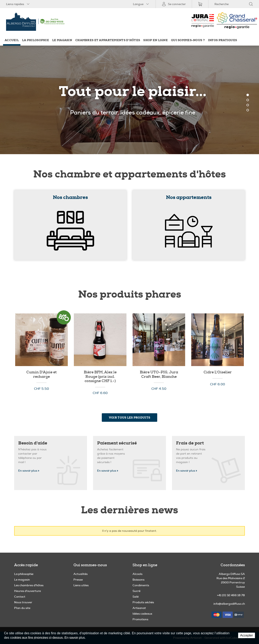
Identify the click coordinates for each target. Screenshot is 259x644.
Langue (141, 4)
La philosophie (36, 40)
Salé (136, 597)
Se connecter (174, 4)
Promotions (140, 619)
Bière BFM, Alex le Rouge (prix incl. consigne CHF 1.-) (100, 377)
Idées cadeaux (142, 614)
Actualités (81, 574)
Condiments (141, 585)
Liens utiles (81, 585)
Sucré (136, 591)
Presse (78, 580)
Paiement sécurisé (117, 443)
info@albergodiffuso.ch (229, 604)
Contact (20, 597)
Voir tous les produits (129, 418)
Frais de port (190, 443)
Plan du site (22, 608)
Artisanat (139, 608)
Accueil (12, 40)
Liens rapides (18, 4)
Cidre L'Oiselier (218, 372)
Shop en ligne (156, 40)
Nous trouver (23, 602)
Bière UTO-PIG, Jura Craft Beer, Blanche (159, 374)
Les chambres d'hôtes (29, 585)
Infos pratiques (222, 40)
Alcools (137, 574)
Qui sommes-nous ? (188, 40)
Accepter (247, 635)
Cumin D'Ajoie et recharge (41, 374)
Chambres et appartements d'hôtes (108, 40)
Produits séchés (143, 602)
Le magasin (62, 40)
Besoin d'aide (33, 443)
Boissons (139, 580)
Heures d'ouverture (28, 591)
